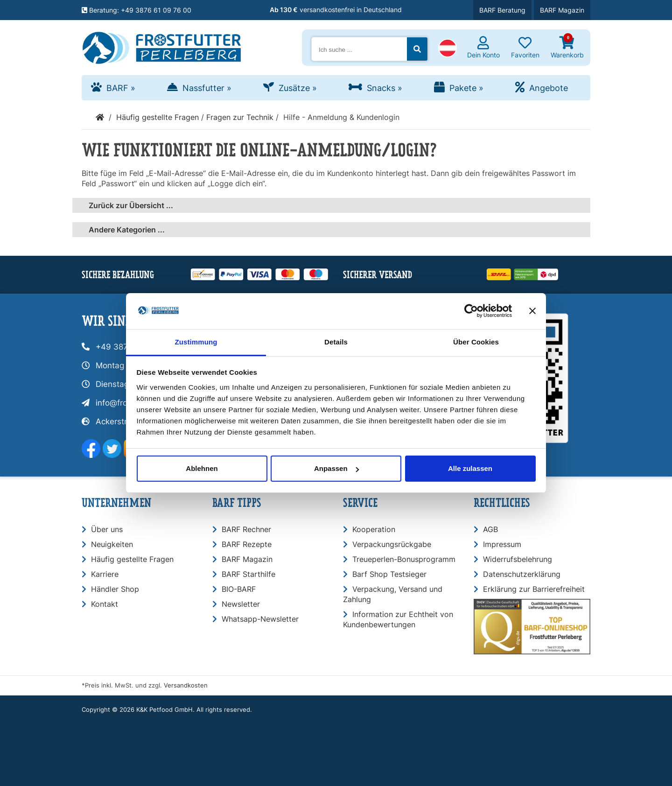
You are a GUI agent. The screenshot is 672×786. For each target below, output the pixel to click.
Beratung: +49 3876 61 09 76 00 (136, 10)
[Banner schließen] (532, 311)
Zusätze (298, 88)
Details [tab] (336, 342)
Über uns (107, 529)
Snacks (385, 88)
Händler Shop (115, 589)
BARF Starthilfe (248, 574)
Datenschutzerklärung (522, 574)
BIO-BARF (239, 589)
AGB (490, 529)
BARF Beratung (502, 10)
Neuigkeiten (112, 544)
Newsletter (241, 604)
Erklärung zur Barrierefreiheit (534, 589)
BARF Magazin (562, 10)
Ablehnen (202, 468)
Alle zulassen (470, 468)
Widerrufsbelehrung (518, 559)
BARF (121, 88)
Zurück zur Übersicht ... (131, 205)
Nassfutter (207, 88)
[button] (448, 49)
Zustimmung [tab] (196, 342)
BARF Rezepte (247, 544)
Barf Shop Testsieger (389, 574)
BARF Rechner (246, 529)
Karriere (105, 574)
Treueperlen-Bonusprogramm (404, 559)
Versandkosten (186, 685)
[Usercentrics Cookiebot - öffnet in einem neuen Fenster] (471, 311)
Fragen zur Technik (240, 117)
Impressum (502, 544)
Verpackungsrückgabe (392, 544)
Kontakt (105, 604)
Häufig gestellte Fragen (157, 117)
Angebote (549, 88)
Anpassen (336, 468)
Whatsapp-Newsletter (260, 619)
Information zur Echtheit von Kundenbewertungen (398, 619)
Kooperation (374, 529)
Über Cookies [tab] (476, 342)
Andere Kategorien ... (127, 230)
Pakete (466, 88)
